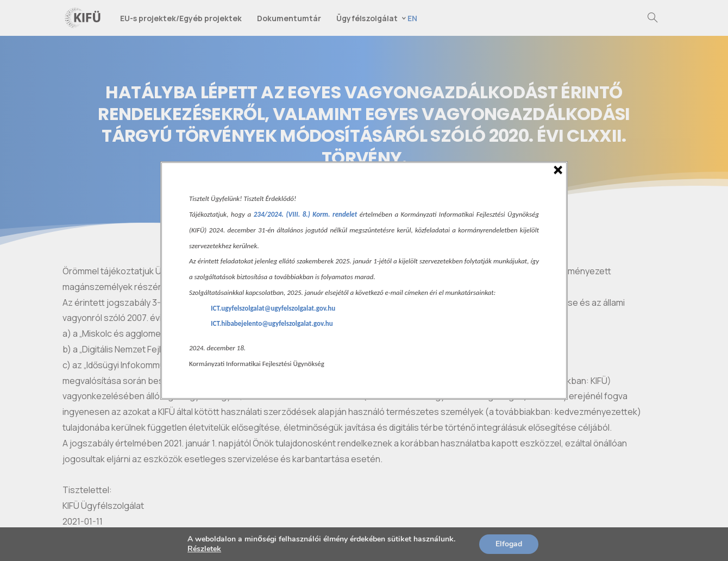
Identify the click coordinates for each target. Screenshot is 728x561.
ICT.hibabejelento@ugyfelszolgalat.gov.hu (272, 323)
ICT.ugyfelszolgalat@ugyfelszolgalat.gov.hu (273, 308)
